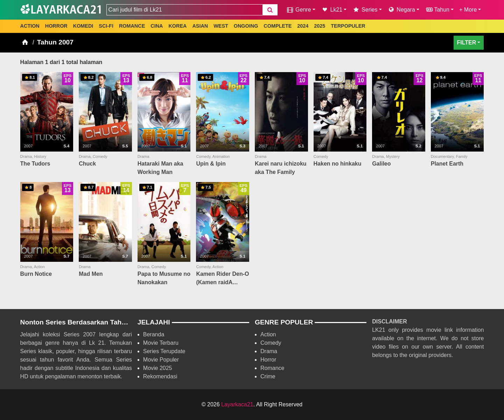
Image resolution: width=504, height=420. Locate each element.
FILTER (467, 43)
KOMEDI (83, 26)
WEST (221, 26)
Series (365, 10)
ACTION (30, 26)
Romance (272, 368)
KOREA (177, 26)
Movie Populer (161, 360)
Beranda (154, 334)
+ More (468, 10)
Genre (298, 10)
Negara (401, 10)
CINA (157, 26)
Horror (268, 360)
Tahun (437, 10)
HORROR (56, 26)
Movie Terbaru (161, 343)
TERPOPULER (348, 26)
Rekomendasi (160, 376)
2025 (320, 26)
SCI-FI (106, 26)
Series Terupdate (164, 351)
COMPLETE (278, 26)
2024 (303, 26)
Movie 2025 (158, 368)
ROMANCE (132, 26)
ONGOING (246, 26)
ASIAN (200, 26)
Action (268, 334)
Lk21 (332, 10)
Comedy (271, 343)
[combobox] (184, 10)
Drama (269, 351)
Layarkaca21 (237, 404)
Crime (268, 376)
